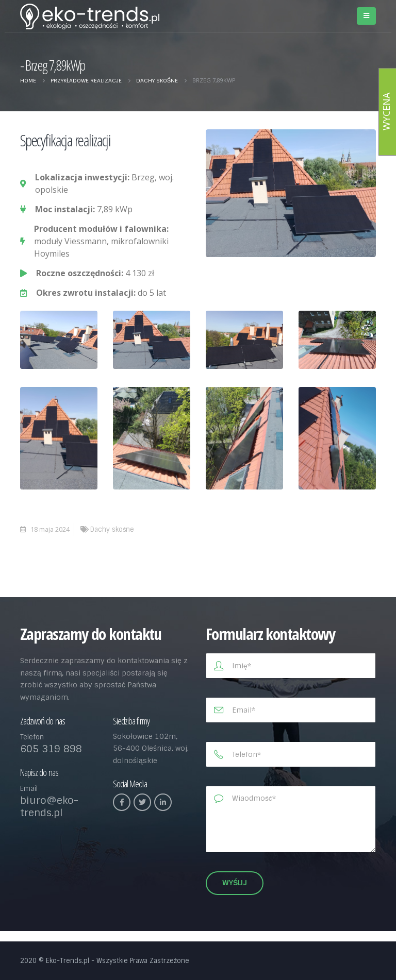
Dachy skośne (112, 529)
